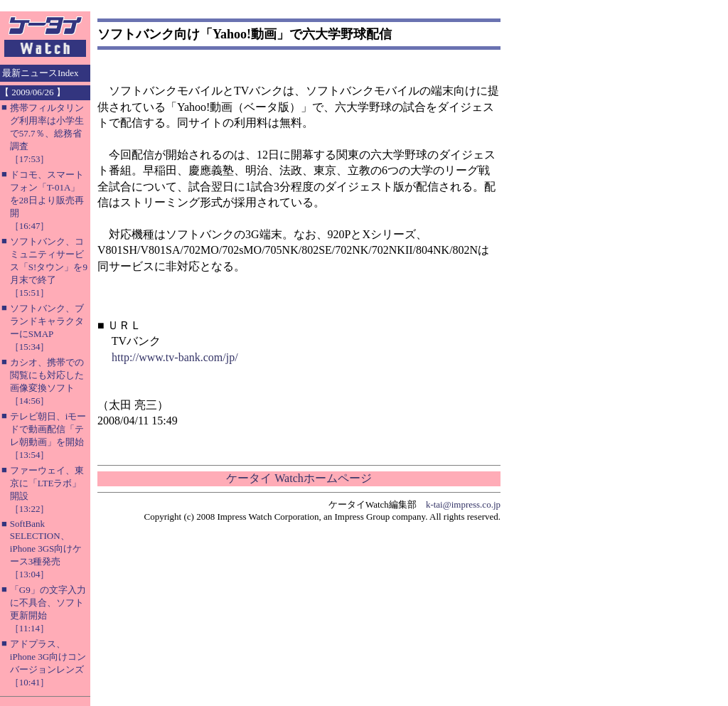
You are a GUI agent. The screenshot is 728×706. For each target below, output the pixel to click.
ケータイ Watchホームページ (299, 478)
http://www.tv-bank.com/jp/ (175, 357)
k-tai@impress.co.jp (463, 504)
